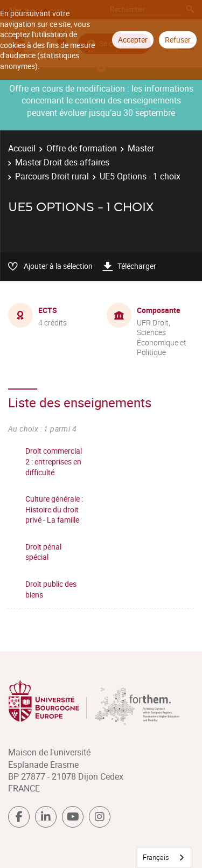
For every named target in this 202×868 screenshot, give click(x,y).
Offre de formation (82, 148)
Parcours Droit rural (52, 176)
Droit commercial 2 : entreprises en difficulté (54, 461)
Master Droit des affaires (62, 162)
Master (141, 148)
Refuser (178, 40)
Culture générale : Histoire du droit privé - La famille (54, 509)
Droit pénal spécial (43, 552)
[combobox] (164, 857)
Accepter (133, 40)
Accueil (22, 148)
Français (156, 857)
